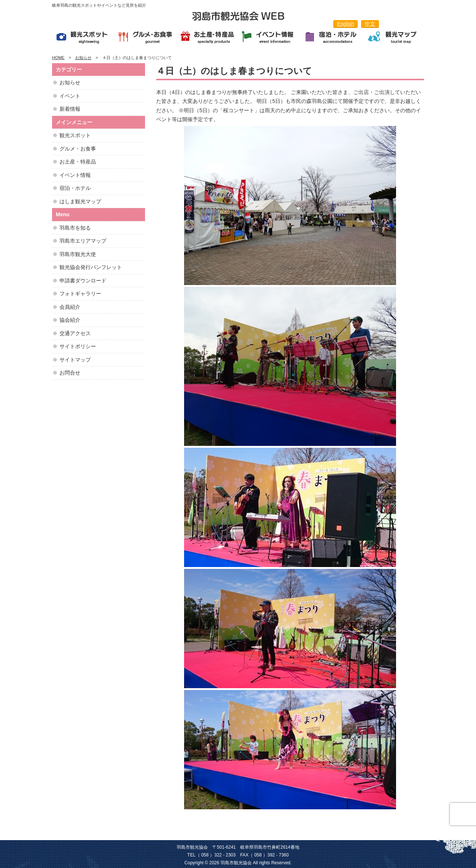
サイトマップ (75, 360)
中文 (370, 24)
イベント (70, 96)
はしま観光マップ (80, 201)
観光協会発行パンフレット (91, 267)
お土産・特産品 (78, 162)
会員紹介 (70, 307)
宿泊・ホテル (75, 188)
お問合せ (70, 373)
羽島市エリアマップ (83, 241)
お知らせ (70, 82)
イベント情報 (75, 175)
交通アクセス (75, 333)
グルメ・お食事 (78, 149)
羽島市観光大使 (78, 254)
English (345, 24)
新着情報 (70, 109)
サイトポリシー (78, 346)
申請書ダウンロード (83, 281)
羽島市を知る (75, 228)
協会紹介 (70, 320)
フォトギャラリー (80, 294)
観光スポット (75, 135)
